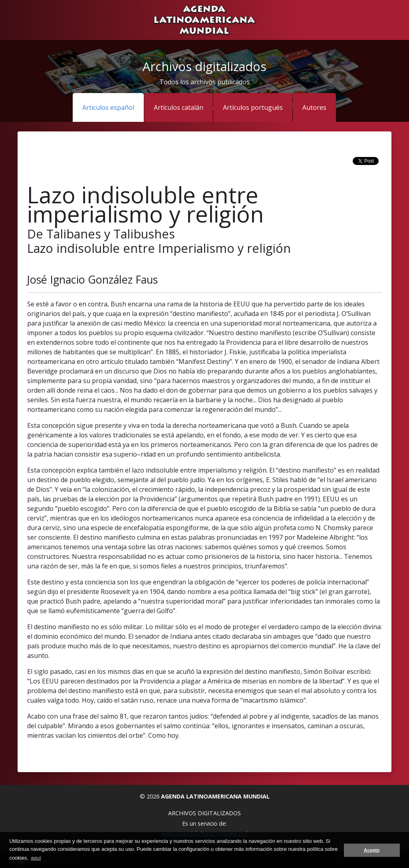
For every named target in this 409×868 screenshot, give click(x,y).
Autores (314, 107)
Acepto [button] (372, 850)
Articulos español (108, 107)
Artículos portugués (253, 107)
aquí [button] (36, 858)
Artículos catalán (179, 107)
